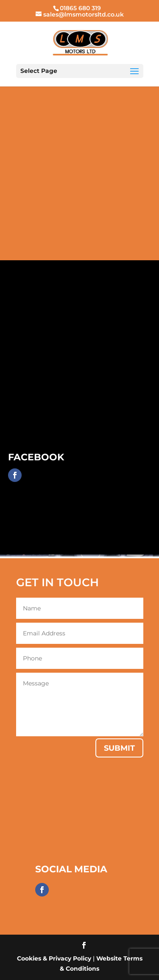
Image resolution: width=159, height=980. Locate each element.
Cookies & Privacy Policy (54, 958)
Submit (119, 748)
